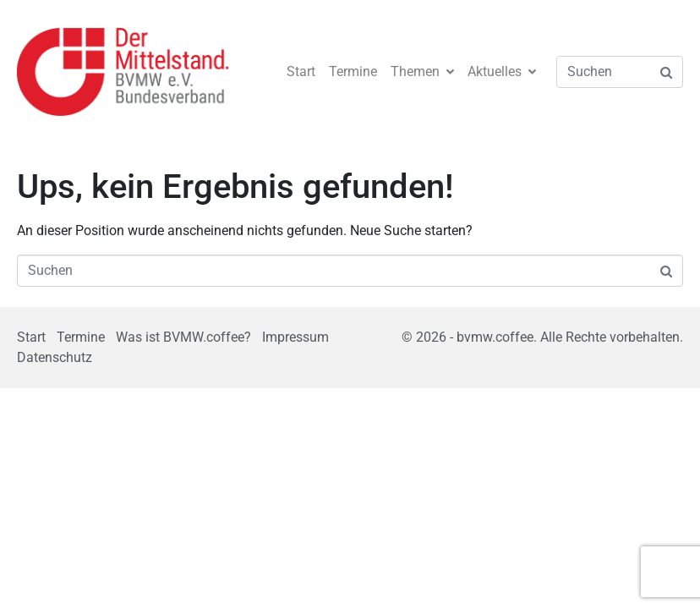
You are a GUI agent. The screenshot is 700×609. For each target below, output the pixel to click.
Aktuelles (502, 71)
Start (301, 71)
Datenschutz (55, 357)
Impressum (295, 337)
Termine (353, 71)
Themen (422, 71)
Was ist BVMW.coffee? (183, 337)
